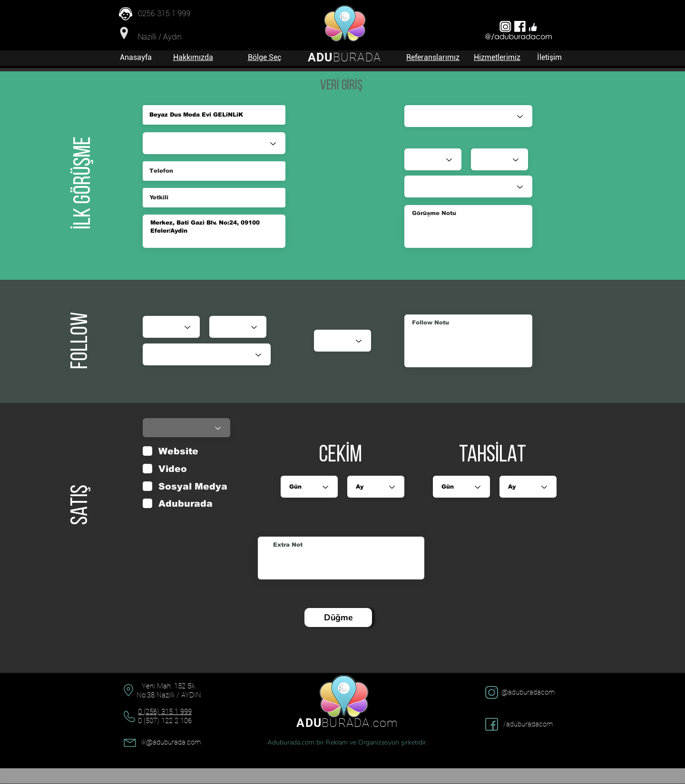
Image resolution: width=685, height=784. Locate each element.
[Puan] (342, 341)
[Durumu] (207, 354)
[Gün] (171, 327)
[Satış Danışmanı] (468, 116)
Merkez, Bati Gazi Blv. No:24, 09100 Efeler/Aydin (214, 231)
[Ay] (238, 327)
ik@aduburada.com (171, 742)
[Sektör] (214, 143)
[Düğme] (338, 617)
